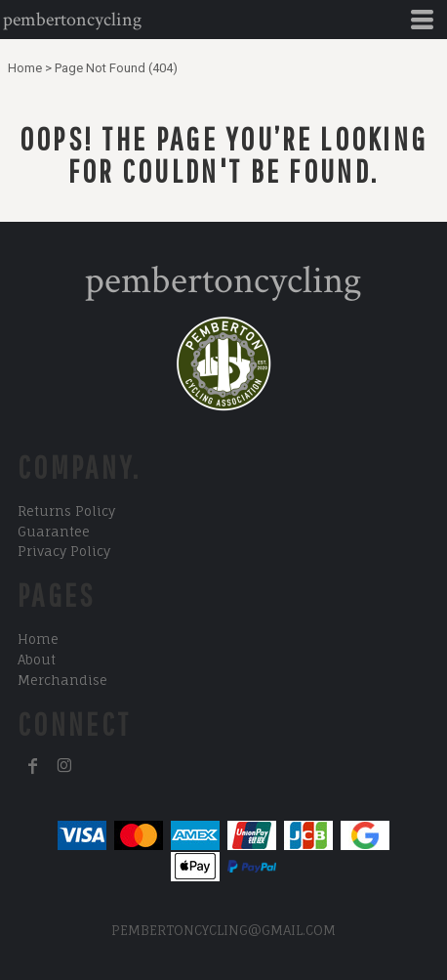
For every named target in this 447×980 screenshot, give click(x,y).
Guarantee (54, 532)
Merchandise (62, 680)
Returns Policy (66, 511)
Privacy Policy (64, 551)
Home (25, 68)
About (37, 660)
